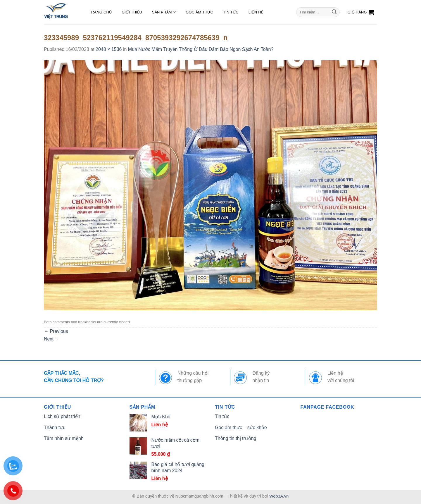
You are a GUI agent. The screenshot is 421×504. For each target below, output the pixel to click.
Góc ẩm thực (199, 12)
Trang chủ (100, 12)
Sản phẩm (164, 12)
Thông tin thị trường (236, 438)
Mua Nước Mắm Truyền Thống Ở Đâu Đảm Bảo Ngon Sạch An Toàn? (201, 49)
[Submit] (334, 12)
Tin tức (231, 12)
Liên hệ (256, 12)
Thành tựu (55, 428)
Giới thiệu (132, 12)
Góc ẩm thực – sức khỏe (241, 428)
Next (52, 339)
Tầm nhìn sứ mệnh (64, 438)
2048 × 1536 (109, 49)
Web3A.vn (279, 496)
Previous (56, 331)
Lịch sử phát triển (62, 416)
